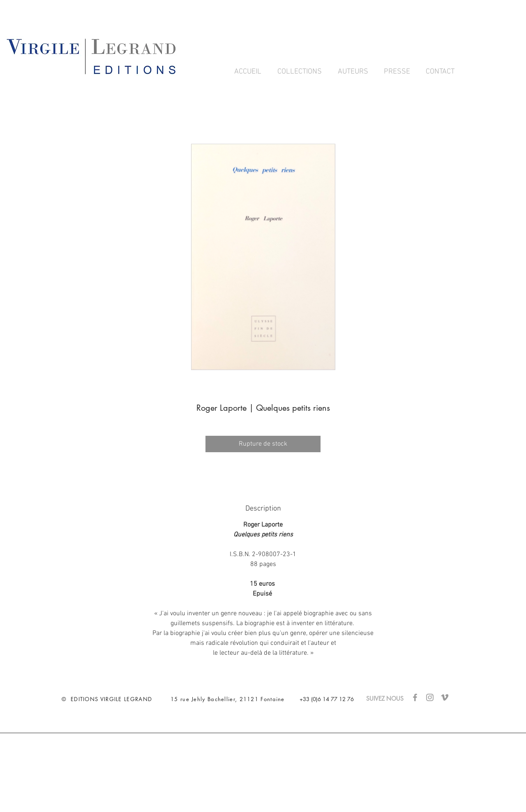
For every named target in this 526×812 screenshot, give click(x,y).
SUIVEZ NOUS (389, 698)
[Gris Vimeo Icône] (445, 697)
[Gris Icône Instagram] (430, 697)
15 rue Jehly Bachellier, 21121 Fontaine (228, 699)
